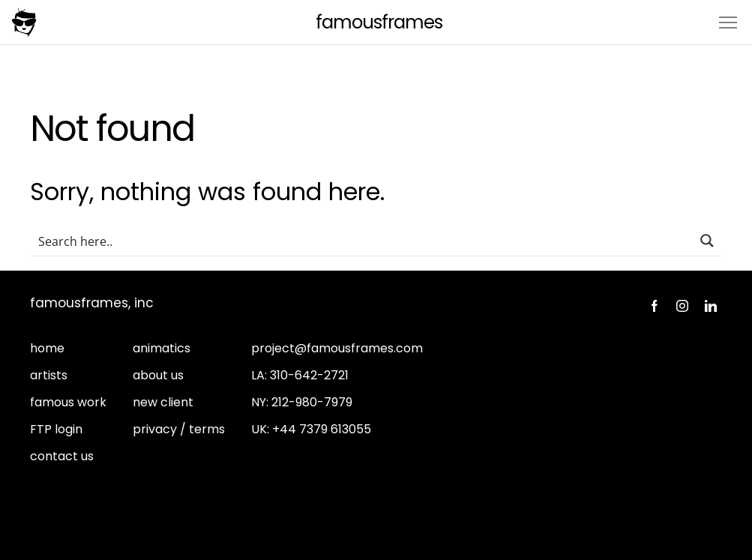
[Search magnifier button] (707, 241)
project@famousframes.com (337, 348)
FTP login (56, 429)
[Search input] (362, 241)
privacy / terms (179, 429)
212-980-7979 (312, 402)
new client (163, 402)
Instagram (682, 306)
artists (49, 375)
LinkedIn (711, 306)
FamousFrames (379, 22)
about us (158, 375)
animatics (162, 348)
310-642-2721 (309, 375)
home (47, 348)
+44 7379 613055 (322, 429)
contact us (62, 456)
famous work (68, 402)
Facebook (654, 306)
